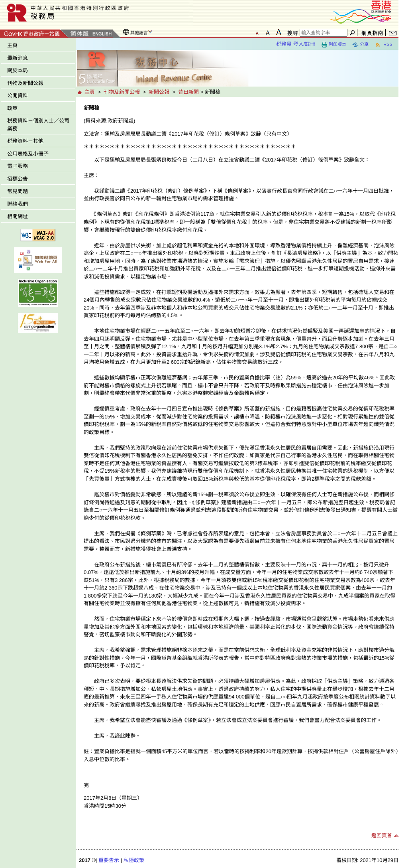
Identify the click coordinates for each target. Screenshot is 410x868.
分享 (360, 45)
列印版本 (334, 45)
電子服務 (18, 166)
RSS (384, 45)
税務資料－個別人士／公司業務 (38, 125)
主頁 (12, 45)
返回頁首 (382, 835)
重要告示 (109, 860)
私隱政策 (134, 860)
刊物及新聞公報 (25, 83)
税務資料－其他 (25, 141)
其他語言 (139, 33)
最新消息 (18, 58)
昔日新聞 (188, 92)
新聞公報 (159, 92)
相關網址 (18, 216)
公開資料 (18, 96)
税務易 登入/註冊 (296, 44)
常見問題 (18, 191)
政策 (12, 108)
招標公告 (18, 179)
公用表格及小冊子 (28, 154)
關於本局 (18, 70)
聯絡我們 (18, 204)
